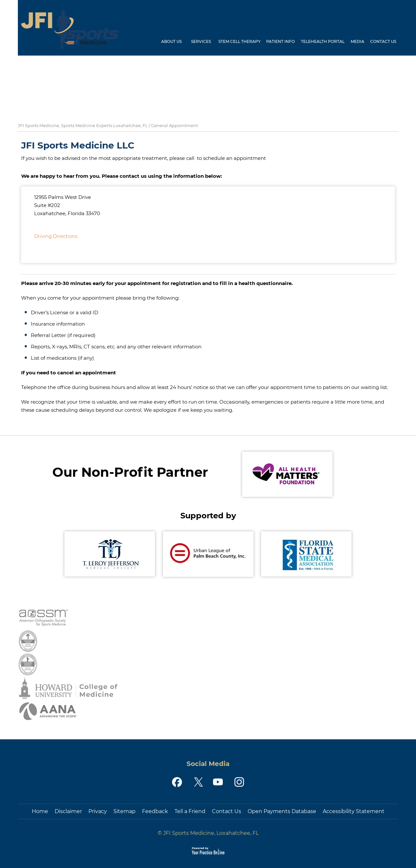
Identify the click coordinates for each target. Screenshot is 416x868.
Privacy (98, 811)
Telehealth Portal (323, 41)
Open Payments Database (282, 811)
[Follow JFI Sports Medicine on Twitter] (198, 782)
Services (201, 41)
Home (150, 43)
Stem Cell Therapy (240, 41)
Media (357, 41)
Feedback (155, 811)
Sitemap (124, 811)
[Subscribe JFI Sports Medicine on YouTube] (218, 782)
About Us (171, 41)
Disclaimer (68, 811)
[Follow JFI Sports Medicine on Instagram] (239, 782)
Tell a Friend (190, 811)
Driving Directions (56, 236)
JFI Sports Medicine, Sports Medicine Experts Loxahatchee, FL (83, 125)
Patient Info (280, 41)
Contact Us (383, 41)
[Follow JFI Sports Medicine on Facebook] (177, 782)
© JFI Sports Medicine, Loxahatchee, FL (208, 833)
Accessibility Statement (354, 811)
